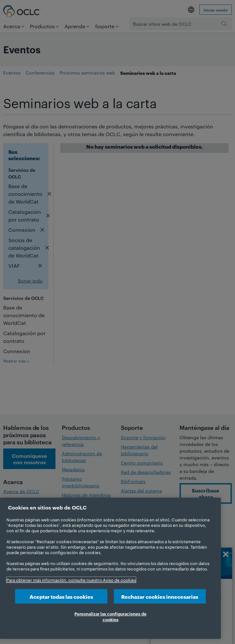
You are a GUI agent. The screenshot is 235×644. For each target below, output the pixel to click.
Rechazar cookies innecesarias (160, 596)
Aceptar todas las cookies (61, 596)
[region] (110, 568)
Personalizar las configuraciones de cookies (110, 616)
